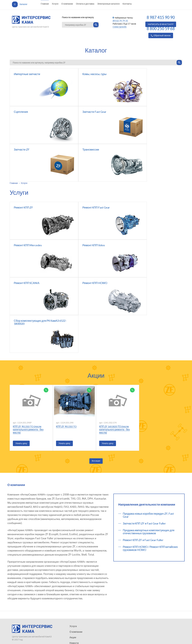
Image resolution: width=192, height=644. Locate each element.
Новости (74, 621)
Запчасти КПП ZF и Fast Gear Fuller (144, 448)
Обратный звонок (161, 35)
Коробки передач (78, 643)
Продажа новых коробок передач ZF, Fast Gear (148, 440)
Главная (45, 4)
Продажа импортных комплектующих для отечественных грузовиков (149, 456)
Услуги (55, 4)
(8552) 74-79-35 (120, 21)
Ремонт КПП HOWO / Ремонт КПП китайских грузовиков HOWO (150, 473)
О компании (67, 4)
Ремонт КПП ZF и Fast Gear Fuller (143, 465)
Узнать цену (21, 368)
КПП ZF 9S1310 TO (66, 351)
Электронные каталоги (108, 4)
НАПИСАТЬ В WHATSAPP (161, 24)
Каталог (20, 4)
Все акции (96, 385)
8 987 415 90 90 (161, 17)
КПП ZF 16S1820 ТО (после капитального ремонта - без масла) (114, 354)
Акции (72, 616)
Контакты (127, 4)
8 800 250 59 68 (161, 29)
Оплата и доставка (85, 4)
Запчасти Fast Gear (79, 637)
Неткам (38, 636)
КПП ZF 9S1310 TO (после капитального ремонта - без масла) (28, 354)
